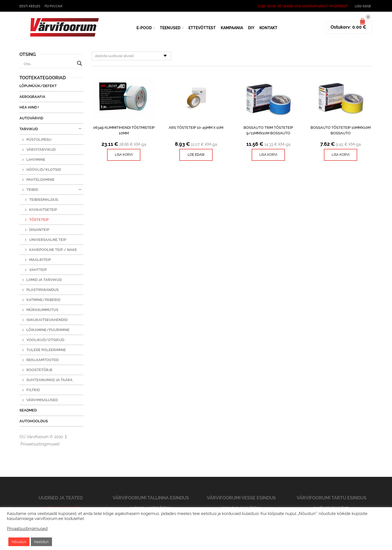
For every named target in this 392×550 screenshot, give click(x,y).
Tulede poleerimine (46, 350)
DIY (251, 28)
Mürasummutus (42, 310)
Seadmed (28, 410)
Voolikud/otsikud (45, 340)
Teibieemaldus (44, 200)
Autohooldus (34, 421)
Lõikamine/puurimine (48, 330)
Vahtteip (38, 270)
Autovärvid (31, 118)
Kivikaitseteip (43, 210)
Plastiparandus (43, 290)
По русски (53, 6)
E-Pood (144, 28)
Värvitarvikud (41, 150)
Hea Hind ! (29, 107)
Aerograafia (32, 97)
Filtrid (33, 390)
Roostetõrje (39, 370)
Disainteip (39, 230)
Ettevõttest (202, 28)
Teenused (170, 28)
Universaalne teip (48, 240)
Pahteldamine (40, 180)
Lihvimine (36, 160)
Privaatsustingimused (40, 444)
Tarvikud (29, 129)
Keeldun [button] (41, 542)
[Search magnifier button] (80, 63)
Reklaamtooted (43, 360)
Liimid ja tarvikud (44, 280)
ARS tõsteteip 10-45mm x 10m (196, 128)
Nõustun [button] (19, 542)
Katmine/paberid (43, 300)
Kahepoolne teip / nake (53, 250)
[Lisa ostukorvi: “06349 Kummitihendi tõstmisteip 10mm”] (124, 155)
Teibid (32, 190)
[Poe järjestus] (131, 56)
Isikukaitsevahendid (47, 320)
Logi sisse (363, 6)
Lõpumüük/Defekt (38, 86)
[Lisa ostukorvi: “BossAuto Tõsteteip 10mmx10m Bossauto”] (341, 155)
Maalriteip (40, 260)
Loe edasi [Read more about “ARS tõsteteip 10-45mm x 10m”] (196, 155)
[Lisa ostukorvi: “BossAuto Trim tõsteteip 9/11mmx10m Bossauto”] (268, 155)
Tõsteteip (39, 220)
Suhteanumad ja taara (49, 380)
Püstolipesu (39, 140)
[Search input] (49, 64)
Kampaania (232, 28)
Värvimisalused (42, 400)
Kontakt (268, 28)
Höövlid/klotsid (44, 170)
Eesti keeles (30, 6)
